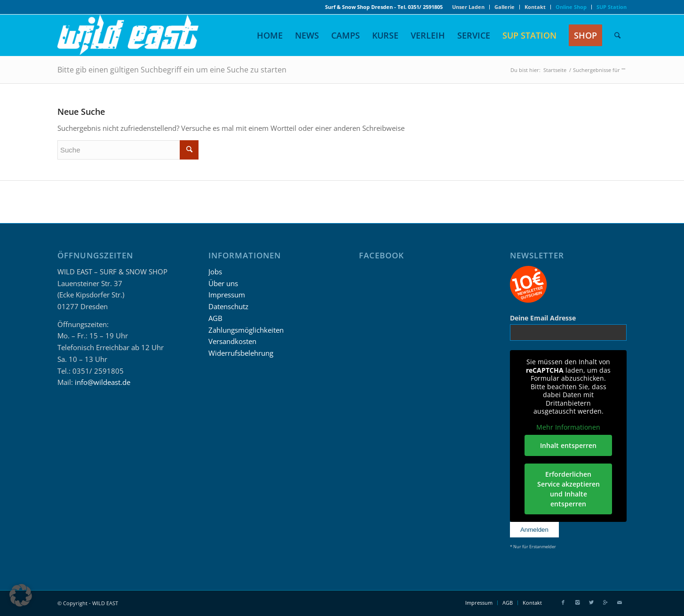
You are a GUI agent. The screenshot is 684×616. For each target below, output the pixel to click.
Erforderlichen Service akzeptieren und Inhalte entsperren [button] (568, 489)
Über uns (223, 283)
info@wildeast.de (103, 382)
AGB (215, 318)
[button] (21, 595)
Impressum (227, 295)
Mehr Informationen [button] (568, 427)
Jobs (215, 272)
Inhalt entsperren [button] (568, 445)
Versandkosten (232, 341)
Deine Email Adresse (543, 318)
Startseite (555, 70)
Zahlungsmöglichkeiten (246, 330)
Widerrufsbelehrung (241, 353)
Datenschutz (228, 306)
